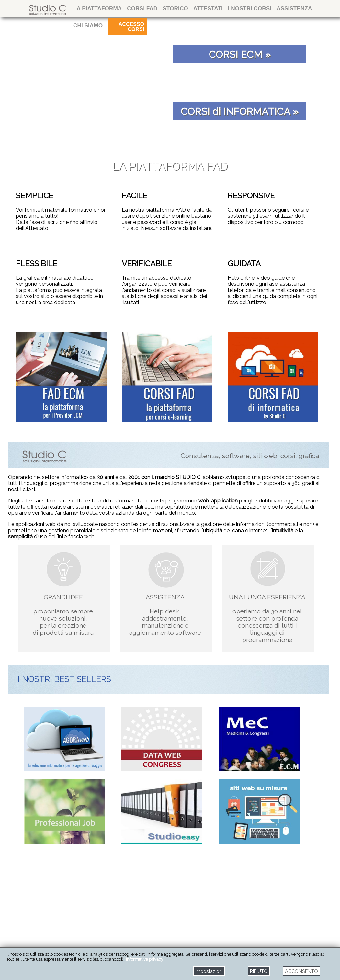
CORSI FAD (142, 8)
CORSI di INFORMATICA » (240, 111)
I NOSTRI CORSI (250, 8)
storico (175, 8)
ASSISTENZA (294, 8)
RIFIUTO (259, 971)
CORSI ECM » (240, 54)
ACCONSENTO (301, 971)
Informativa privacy (145, 959)
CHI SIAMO (88, 25)
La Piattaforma (97, 8)
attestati (208, 8)
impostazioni (209, 971)
